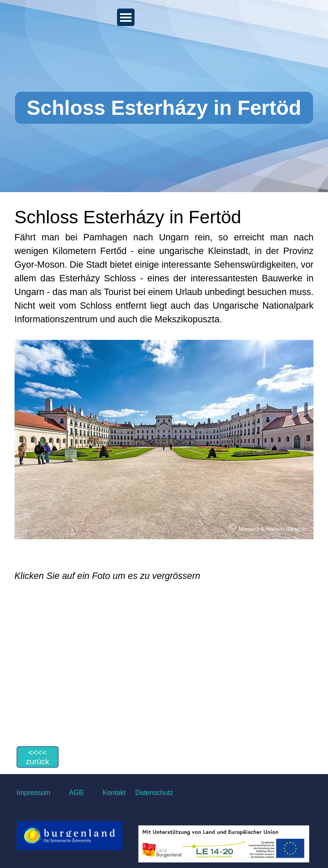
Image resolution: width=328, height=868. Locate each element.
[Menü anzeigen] (126, 17)
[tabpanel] (164, 393)
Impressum (34, 793)
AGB (76, 793)
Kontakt (113, 793)
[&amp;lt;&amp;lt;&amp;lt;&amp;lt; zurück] (38, 757)
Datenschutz (154, 793)
